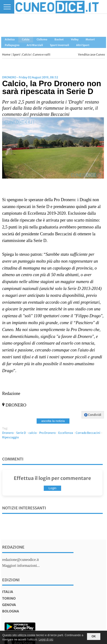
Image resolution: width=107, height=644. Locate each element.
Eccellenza (66, 433)
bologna (11, 611)
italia (8, 592)
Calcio (26, 54)
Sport (16, 54)
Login (52, 488)
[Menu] (7, 7)
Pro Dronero (47, 433)
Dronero (8, 433)
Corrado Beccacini (88, 433)
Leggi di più (46, 639)
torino (9, 598)
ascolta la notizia (53, 421)
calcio (33, 433)
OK (94, 636)
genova (9, 605)
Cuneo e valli (42, 54)
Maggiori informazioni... (21, 566)
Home (6, 54)
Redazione (13, 547)
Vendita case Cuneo (91, 54)
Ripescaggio (10, 437)
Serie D (21, 433)
